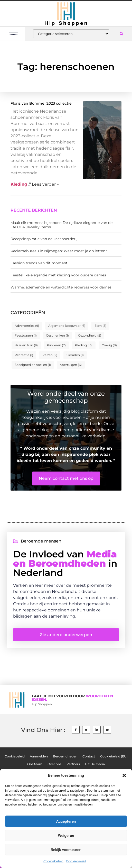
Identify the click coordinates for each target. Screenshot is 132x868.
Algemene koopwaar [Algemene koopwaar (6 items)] (67, 326)
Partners (73, 764)
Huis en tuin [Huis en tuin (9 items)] (26, 345)
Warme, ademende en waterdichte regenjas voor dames (61, 287)
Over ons (54, 764)
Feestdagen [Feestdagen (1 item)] (26, 335)
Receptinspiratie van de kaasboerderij (44, 239)
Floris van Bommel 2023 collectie (41, 103)
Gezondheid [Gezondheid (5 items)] (90, 335)
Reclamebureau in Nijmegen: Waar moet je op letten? (59, 251)
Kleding (19, 184)
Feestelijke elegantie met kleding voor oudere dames (58, 275)
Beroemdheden (65, 756)
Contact (89, 756)
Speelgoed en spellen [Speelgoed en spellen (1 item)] (33, 365)
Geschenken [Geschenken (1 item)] (57, 335)
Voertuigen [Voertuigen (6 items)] (71, 365)
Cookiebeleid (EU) (114, 756)
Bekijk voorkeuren (66, 850)
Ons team (35, 764)
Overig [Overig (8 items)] (109, 345)
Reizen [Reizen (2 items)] (50, 355)
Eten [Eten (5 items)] (100, 326)
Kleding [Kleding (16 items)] (84, 345)
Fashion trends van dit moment (39, 263)
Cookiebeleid (53, 861)
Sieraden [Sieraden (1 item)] (75, 355)
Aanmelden (39, 756)
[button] (124, 775)
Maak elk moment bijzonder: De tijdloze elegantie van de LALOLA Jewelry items (62, 225)
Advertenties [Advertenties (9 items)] (27, 326)
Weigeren (66, 836)
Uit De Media (95, 764)
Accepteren (66, 821)
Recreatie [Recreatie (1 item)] (24, 355)
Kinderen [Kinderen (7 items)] (56, 345)
